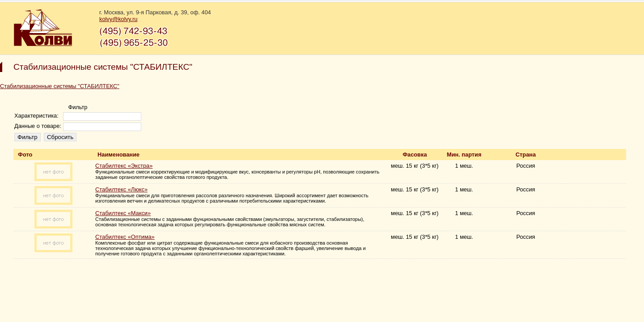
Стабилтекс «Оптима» (125, 237)
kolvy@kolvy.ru (118, 19)
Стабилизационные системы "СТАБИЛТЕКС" (60, 86)
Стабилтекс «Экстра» (124, 166)
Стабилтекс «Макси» (123, 213)
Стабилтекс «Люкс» (121, 189)
